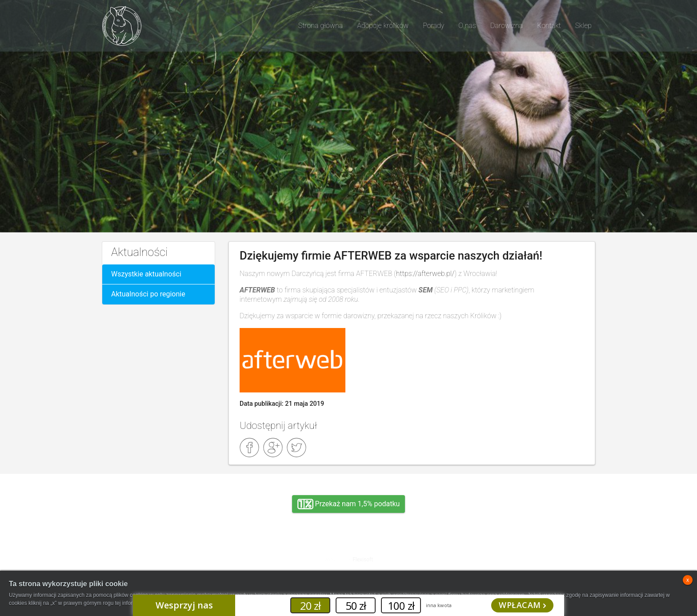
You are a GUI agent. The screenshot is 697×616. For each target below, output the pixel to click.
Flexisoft (363, 560)
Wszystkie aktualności (146, 274)
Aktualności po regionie (148, 294)
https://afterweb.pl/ (425, 274)
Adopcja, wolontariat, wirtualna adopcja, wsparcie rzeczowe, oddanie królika (180, 552)
